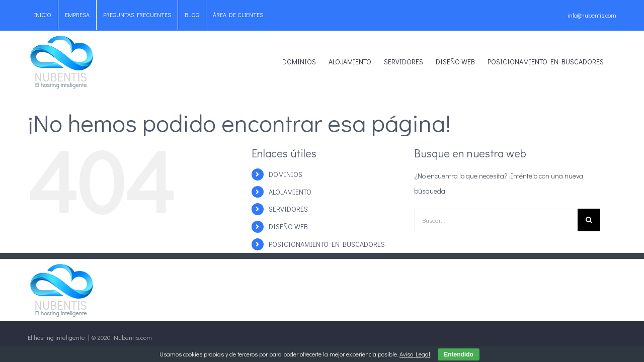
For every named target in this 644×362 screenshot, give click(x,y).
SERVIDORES (288, 209)
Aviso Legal (415, 354)
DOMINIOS (286, 174)
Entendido (459, 354)
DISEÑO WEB (288, 227)
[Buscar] (589, 220)
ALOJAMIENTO (290, 192)
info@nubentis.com (592, 15)
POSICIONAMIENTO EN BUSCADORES (327, 244)
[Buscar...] (496, 220)
